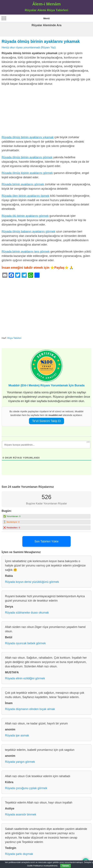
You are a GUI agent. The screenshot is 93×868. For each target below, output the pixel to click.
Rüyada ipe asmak (17, 735)
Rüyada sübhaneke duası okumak (27, 613)
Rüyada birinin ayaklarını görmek (23, 184)
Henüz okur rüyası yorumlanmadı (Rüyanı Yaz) (29, 47)
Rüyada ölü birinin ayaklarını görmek (25, 216)
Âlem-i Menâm (46, 4)
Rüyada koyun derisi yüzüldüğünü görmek (32, 582)
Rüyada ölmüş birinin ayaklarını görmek (27, 157)
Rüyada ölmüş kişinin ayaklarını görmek (27, 173)
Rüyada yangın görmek (20, 762)
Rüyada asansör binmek (21, 814)
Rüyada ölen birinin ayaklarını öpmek (25, 196)
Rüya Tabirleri (14, 338)
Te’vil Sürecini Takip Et (47, 421)
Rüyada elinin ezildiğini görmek (25, 678)
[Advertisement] (46, 111)
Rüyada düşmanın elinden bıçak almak (30, 709)
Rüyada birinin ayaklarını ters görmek (26, 252)
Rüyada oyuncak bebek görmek (25, 643)
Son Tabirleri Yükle (46, 541)
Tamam (65, 866)
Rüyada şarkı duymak (19, 854)
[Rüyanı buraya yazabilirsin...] (46, 445)
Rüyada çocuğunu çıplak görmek (26, 788)
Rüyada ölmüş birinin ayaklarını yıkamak (41, 41)
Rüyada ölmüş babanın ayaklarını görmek (28, 232)
